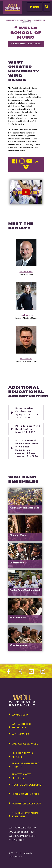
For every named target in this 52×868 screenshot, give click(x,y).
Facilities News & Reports (22, 755)
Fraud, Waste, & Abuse (26, 794)
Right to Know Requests (21, 776)
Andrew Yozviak (26, 271)
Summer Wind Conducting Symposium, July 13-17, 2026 (27, 413)
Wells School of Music (36, 20)
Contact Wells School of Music (26, 44)
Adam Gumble (26, 358)
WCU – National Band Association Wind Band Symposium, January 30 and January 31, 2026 (27, 448)
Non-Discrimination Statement (25, 815)
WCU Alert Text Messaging (21, 726)
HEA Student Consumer (27, 785)
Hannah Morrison (26, 315)
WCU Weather (20, 734)
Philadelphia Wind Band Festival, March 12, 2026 (28, 429)
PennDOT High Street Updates (25, 765)
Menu (35, 7)
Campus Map (20, 714)
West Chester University (16, 20)
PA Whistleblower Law (26, 803)
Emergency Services (25, 744)
